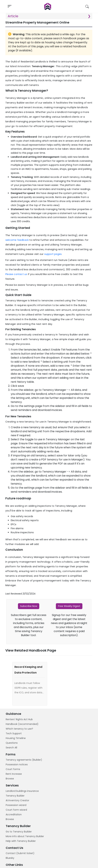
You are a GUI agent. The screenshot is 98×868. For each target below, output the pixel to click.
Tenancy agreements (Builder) (24, 760)
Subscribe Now (29, 606)
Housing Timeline (16, 738)
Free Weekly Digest (69, 606)
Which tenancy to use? (19, 729)
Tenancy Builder (15, 796)
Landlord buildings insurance (22, 791)
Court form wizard (16, 810)
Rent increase (14, 774)
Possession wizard (16, 805)
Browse (10, 779)
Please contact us (16, 274)
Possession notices (17, 764)
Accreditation (14, 814)
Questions (12, 743)
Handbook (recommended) (22, 724)
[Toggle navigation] (10, 6)
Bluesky (10, 858)
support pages (53, 254)
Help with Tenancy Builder (21, 841)
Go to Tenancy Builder (19, 832)
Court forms (13, 769)
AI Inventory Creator (17, 800)
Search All (11, 748)
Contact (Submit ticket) (20, 853)
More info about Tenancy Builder (25, 836)
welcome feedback (17, 240)
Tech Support (14, 733)
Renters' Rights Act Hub (19, 719)
